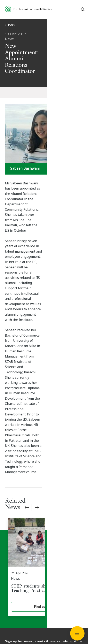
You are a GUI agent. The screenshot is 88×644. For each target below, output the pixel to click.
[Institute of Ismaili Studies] (28, 9)
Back (10, 25)
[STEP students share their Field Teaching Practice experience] (46, 395)
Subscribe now (44, 480)
